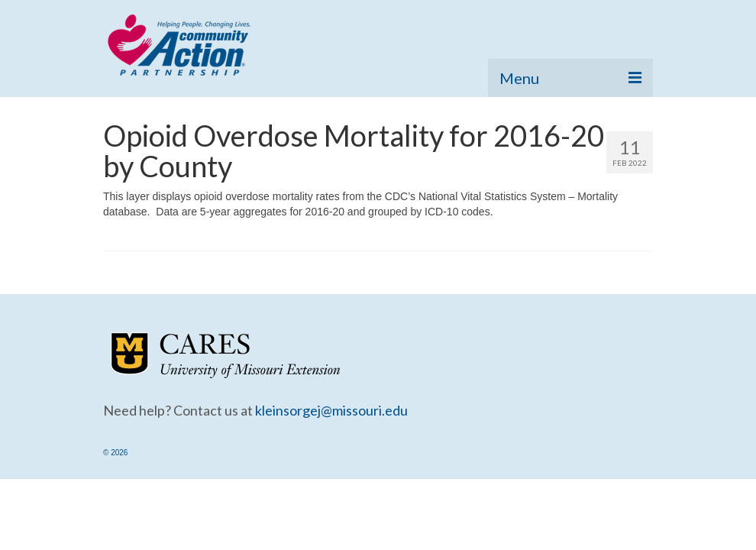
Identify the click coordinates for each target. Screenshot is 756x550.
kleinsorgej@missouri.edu (331, 410)
